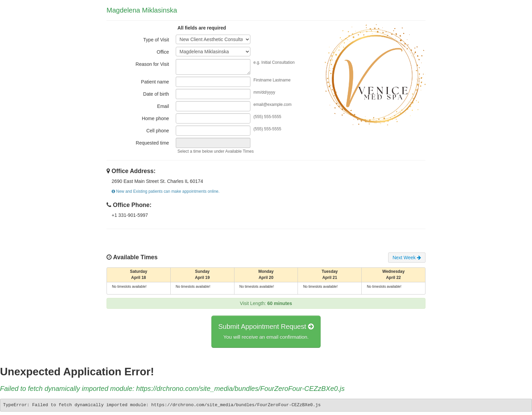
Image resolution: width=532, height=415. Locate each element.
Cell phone (158, 131)
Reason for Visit (153, 64)
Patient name (155, 82)
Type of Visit (156, 40)
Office (163, 52)
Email (163, 106)
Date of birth (156, 94)
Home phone (155, 118)
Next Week (407, 258)
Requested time (152, 143)
